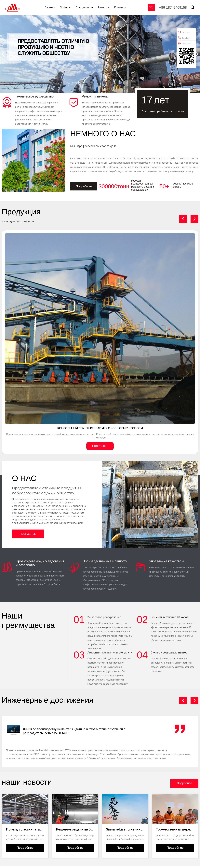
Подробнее (85, 186)
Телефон (184, 38)
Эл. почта (184, 32)
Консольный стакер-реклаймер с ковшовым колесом (100, 428)
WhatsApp (184, 43)
